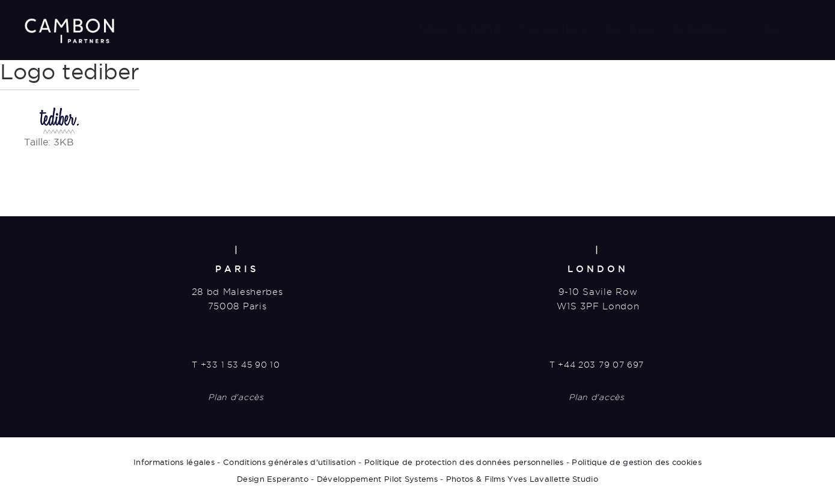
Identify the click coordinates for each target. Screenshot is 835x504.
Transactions (553, 29)
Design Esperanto (273, 479)
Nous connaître (460, 29)
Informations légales (174, 462)
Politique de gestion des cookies (637, 462)
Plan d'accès (236, 397)
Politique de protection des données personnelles (464, 462)
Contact (766, 29)
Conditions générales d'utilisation (289, 462)
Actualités (699, 29)
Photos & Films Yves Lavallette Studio (522, 479)
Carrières (630, 29)
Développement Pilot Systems (377, 479)
